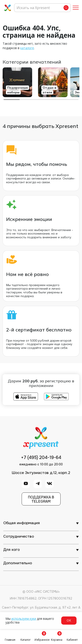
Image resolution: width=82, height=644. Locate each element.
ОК (69, 620)
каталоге (27, 48)
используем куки (24, 619)
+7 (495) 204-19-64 (41, 458)
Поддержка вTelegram (41, 499)
